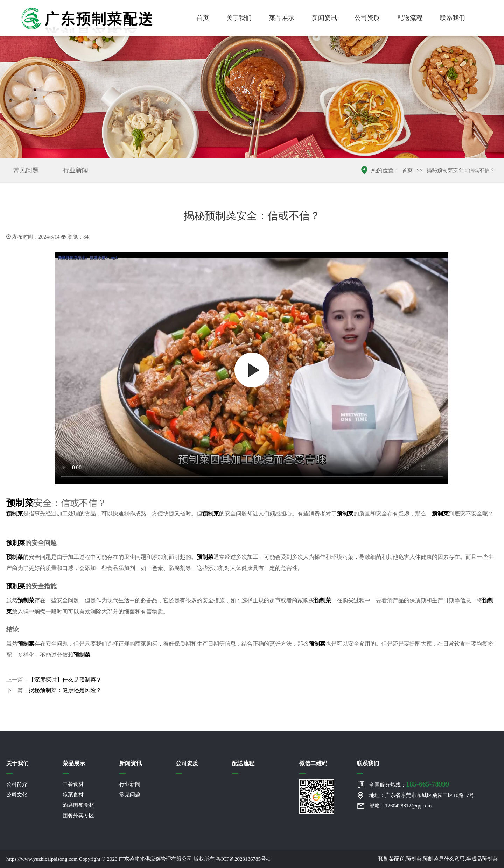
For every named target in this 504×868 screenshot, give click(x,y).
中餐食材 (73, 784)
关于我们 (239, 18)
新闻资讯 (324, 18)
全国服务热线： (409, 784)
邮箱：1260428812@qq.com (400, 806)
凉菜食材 (73, 795)
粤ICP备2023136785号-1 (243, 859)
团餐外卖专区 (78, 816)
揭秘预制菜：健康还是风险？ (65, 690)
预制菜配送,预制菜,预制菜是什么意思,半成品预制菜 (438, 859)
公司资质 (367, 18)
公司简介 (17, 784)
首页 (203, 18)
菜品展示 (282, 18)
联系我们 (453, 18)
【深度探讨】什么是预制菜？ (65, 680)
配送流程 (410, 18)
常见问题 (26, 170)
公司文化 (17, 795)
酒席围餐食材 (78, 805)
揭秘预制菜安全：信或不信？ (461, 170)
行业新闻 (76, 170)
